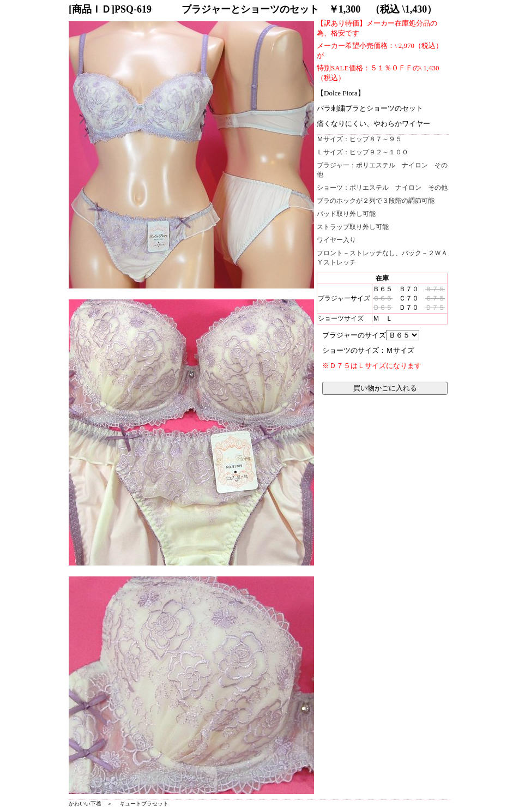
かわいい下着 (85, 804)
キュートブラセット (144, 804)
